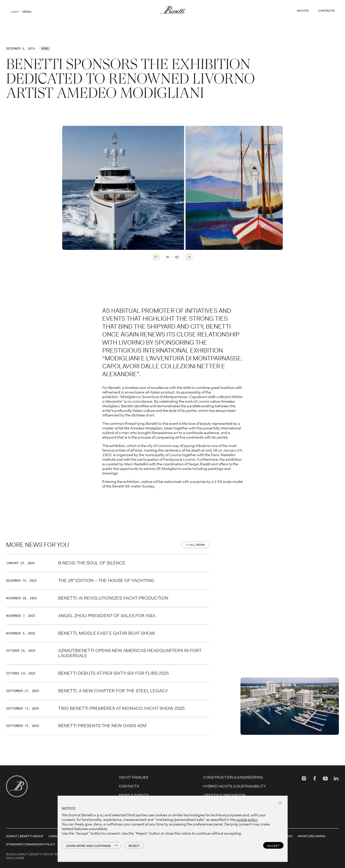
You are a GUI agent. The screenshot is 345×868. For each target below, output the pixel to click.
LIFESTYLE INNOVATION (224, 795)
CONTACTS (327, 11)
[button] (281, 804)
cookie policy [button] (247, 820)
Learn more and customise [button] (88, 846)
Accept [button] (273, 846)
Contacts (129, 786)
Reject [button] (134, 846)
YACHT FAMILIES (134, 777)
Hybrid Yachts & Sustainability (235, 786)
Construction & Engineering (233, 777)
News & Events (134, 795)
